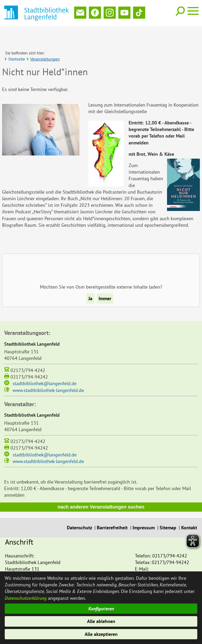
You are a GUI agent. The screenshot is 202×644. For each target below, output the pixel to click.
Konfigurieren (101, 609)
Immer (105, 281)
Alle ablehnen (101, 621)
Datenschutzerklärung (26, 598)
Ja (90, 281)
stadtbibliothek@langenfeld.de (45, 366)
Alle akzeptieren (101, 634)
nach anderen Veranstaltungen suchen (101, 490)
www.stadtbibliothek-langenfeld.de (48, 373)
